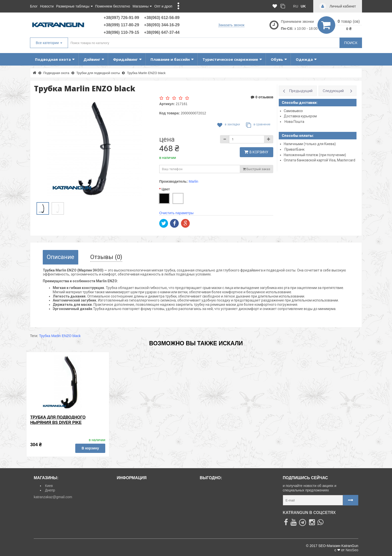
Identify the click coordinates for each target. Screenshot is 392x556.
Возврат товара (131, 491)
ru (296, 6)
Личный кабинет (132, 497)
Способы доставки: (300, 103)
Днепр (50, 490)
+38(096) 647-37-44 (162, 32)
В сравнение (258, 125)
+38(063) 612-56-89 (162, 18)
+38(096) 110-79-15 (121, 32)
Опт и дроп (163, 6)
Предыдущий (301, 91)
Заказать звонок (231, 25)
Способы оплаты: (298, 136)
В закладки (229, 125)
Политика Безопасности (138, 519)
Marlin (193, 181)
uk (303, 6)
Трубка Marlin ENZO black (60, 336)
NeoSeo (352, 550)
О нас (123, 508)
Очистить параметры (176, 213)
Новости (47, 6)
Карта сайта (128, 503)
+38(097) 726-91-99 (121, 18)
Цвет (166, 189)
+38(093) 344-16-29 (162, 25)
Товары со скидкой (217, 486)
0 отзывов (262, 97)
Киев (49, 486)
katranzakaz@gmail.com (53, 497)
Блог (34, 6)
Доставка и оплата (134, 486)
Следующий (333, 91)
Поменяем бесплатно (113, 6)
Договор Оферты (132, 514)
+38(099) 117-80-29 (121, 25)
